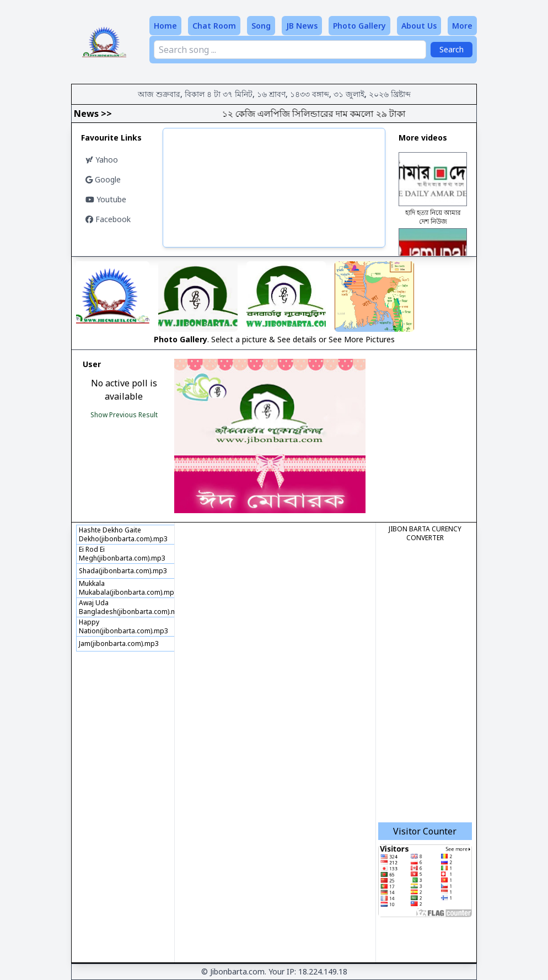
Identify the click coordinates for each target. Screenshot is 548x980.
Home (165, 26)
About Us (419, 26)
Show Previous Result (124, 415)
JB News (302, 26)
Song (261, 26)
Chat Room (214, 26)
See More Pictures (362, 339)
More (462, 26)
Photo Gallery (359, 26)
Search (452, 49)
